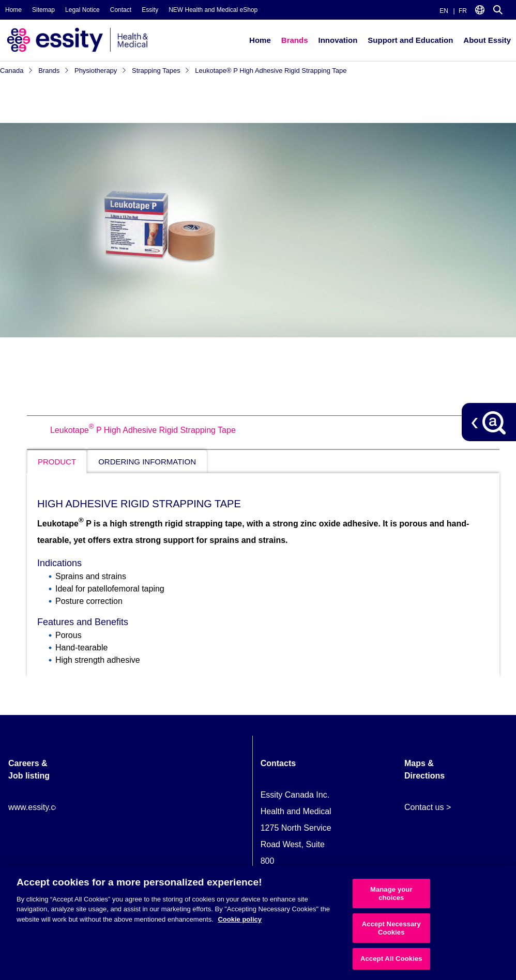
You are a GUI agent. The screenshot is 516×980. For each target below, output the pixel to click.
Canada (17, 71)
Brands (295, 40)
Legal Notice (82, 10)
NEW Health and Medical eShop (213, 10)
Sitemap (43, 10)
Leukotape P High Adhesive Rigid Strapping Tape (143, 430)
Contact (121, 10)
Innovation (338, 40)
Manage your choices (391, 893)
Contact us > (428, 807)
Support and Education (410, 40)
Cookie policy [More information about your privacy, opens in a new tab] (240, 919)
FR (463, 11)
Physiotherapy (101, 71)
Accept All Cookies (391, 959)
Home (13, 10)
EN (444, 11)
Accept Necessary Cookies (391, 928)
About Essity (487, 40)
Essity (150, 10)
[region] (258, 923)
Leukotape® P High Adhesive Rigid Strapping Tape (271, 71)
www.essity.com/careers (52, 807)
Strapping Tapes (161, 71)
